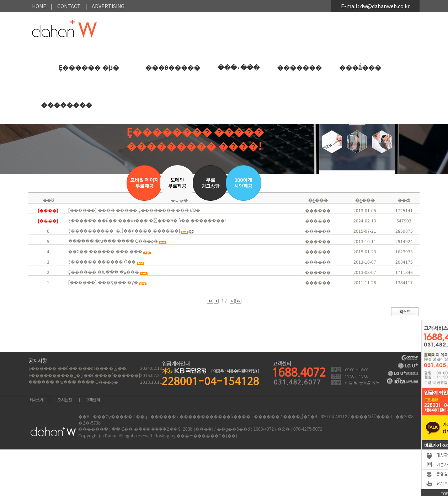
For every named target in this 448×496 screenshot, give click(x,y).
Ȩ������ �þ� (89, 68)
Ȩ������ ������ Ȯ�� (102, 261)
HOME (39, 6)
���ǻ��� (360, 68)
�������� (66, 105)
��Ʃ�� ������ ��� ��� (105, 251)
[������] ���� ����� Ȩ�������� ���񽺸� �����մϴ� (134, 210)
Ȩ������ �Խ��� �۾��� (104, 272)
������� (299, 68)
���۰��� (239, 68)
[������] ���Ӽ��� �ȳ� (103, 282)
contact (69, 6)
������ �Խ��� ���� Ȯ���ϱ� (113, 241)
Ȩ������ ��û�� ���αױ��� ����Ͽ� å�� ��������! (147, 220)
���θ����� (173, 68)
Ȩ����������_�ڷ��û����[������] (124, 230)
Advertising (108, 6)
